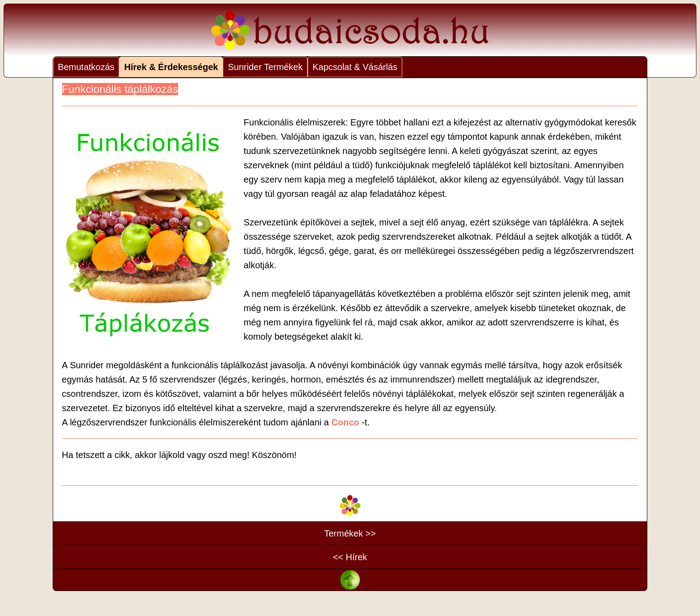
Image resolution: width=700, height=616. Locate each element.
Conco (345, 422)
